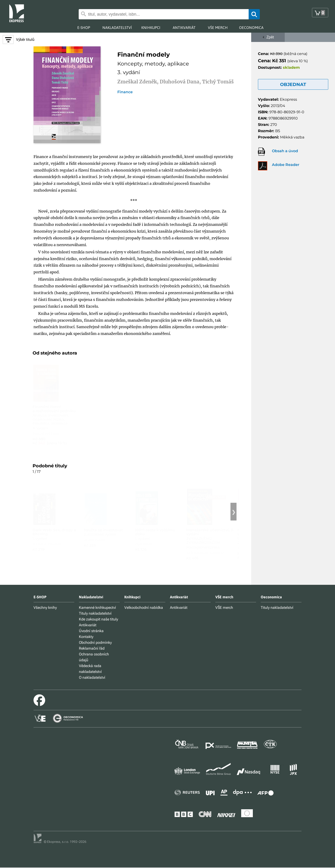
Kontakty (86, 637)
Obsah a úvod (285, 151)
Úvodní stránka (91, 631)
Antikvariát (88, 625)
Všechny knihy (45, 608)
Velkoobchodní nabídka (144, 608)
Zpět (268, 37)
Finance (125, 92)
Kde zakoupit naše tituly (98, 619)
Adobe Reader (286, 165)
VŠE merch (224, 608)
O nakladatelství (92, 677)
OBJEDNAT (293, 84)
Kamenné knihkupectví (97, 608)
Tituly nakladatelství (95, 613)
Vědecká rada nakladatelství (90, 669)
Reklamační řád (92, 648)
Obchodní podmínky (95, 642)
